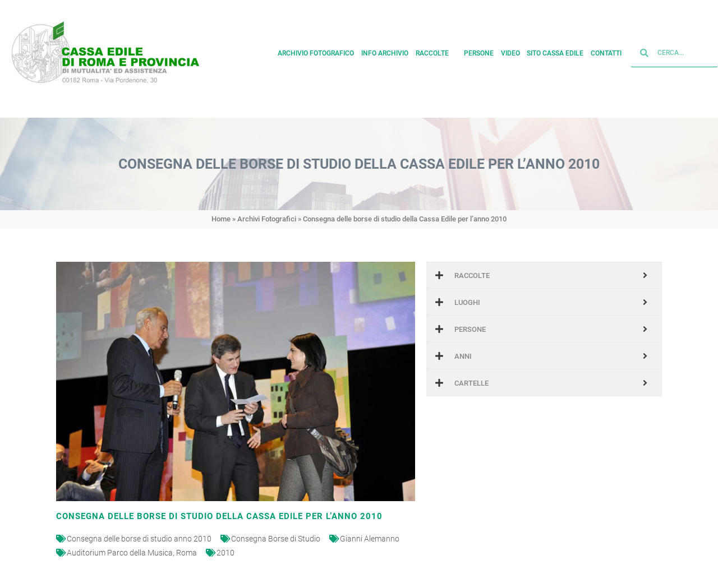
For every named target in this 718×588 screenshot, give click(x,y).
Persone (479, 52)
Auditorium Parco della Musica (120, 553)
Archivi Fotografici (267, 219)
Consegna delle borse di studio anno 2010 (139, 539)
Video (510, 52)
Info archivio (385, 52)
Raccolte (436, 52)
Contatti (606, 52)
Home (221, 219)
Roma (187, 553)
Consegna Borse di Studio (276, 539)
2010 (225, 553)
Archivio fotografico (316, 52)
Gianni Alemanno (370, 539)
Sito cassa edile (555, 52)
